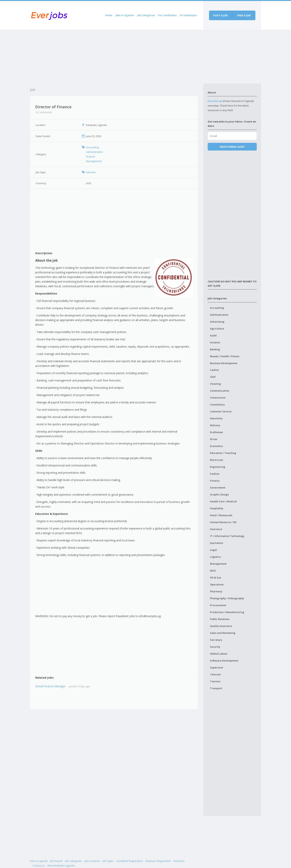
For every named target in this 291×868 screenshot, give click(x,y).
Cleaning (215, 384)
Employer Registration (158, 861)
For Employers (188, 15)
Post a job (220, 15)
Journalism (217, 543)
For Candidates (167, 15)
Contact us (39, 866)
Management (218, 564)
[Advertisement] (117, 57)
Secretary (216, 640)
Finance (215, 481)
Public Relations (220, 619)
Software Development (224, 661)
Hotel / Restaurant (221, 515)
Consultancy (217, 404)
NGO (213, 571)
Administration (219, 315)
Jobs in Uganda (125, 15)
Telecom (215, 674)
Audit (213, 335)
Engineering (218, 467)
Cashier (215, 370)
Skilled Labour (219, 654)
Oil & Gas (216, 578)
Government (218, 488)
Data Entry (216, 418)
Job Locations (92, 861)
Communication (220, 391)
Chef (213, 377)
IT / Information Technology (227, 536)
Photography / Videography (227, 598)
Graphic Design (219, 494)
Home (109, 15)
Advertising (217, 322)
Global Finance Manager (50, 686)
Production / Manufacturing (227, 612)
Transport (216, 688)
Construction (218, 398)
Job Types (108, 861)
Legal (213, 550)
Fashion (215, 474)
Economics (216, 446)
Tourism (215, 681)
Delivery (215, 425)
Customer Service (221, 411)
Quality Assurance (221, 626)
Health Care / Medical (223, 501)
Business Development (224, 363)
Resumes (179, 861)
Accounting (217, 308)
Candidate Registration (130, 861)
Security (215, 647)
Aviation (215, 342)
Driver (214, 439)
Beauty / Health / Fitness (225, 356)
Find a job (244, 15)
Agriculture (217, 329)
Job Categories (146, 15)
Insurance (216, 529)
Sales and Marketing (223, 633)
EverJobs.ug (215, 101)
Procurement (218, 605)
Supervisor (217, 667)
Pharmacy (216, 591)
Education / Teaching (223, 453)
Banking (215, 349)
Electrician (217, 460)
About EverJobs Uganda (61, 866)
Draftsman (216, 432)
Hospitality (217, 508)
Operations (217, 584)
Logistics (215, 557)
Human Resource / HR (223, 522)
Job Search (56, 861)
